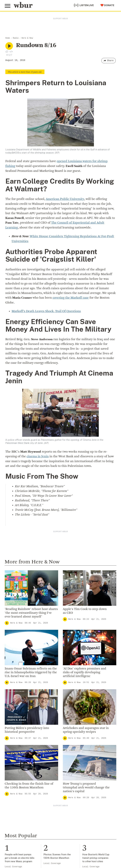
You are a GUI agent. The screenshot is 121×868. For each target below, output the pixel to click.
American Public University (65, 199)
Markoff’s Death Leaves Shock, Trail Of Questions (46, 310)
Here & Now (27, 38)
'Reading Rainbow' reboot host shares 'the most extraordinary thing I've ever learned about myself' (31, 611)
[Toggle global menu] (8, 6)
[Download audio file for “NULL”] (7, 51)
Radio (16, 38)
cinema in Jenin (38, 455)
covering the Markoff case (71, 297)
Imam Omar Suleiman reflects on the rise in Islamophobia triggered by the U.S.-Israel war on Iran (31, 671)
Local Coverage (13, 865)
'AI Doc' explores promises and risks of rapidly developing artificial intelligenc (85, 671)
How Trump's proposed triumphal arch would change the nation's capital (86, 786)
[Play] (7, 621)
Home (8, 38)
